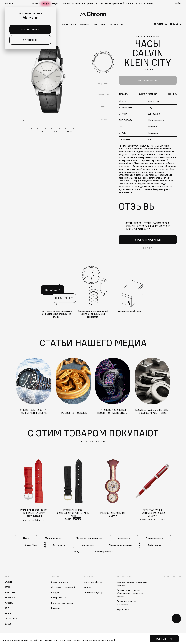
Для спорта (59, 545)
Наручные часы (156, 120)
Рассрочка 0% (90, 3)
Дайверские (154, 545)
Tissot (26, 538)
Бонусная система (70, 3)
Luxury (76, 552)
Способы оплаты (60, 582)
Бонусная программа (62, 603)
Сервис (130, 3)
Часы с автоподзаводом (89, 538)
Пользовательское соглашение (126, 603)
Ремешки (113, 25)
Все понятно (164, 639)
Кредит (55, 592)
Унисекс (152, 127)
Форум (45, 3)
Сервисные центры (94, 592)
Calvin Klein (154, 101)
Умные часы (124, 538)
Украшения (85, 25)
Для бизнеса (11, 619)
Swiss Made (31, 545)
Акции (55, 3)
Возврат (56, 608)
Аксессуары (100, 25)
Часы (74, 25)
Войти (178, 3)
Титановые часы (155, 538)
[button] (10, 3)
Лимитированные (104, 552)
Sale (123, 25)
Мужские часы (53, 538)
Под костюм (87, 545)
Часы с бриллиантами (121, 545)
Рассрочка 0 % (59, 598)
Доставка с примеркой (112, 3)
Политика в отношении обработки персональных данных (130, 593)
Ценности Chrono (93, 582)
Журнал (35, 3)
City (150, 107)
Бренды (64, 25)
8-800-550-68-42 (145, 3)
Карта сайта (123, 609)
